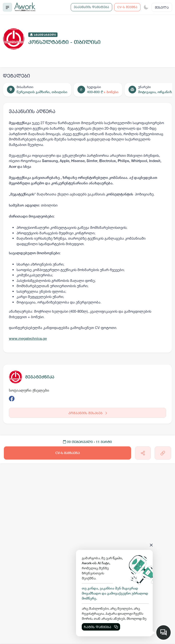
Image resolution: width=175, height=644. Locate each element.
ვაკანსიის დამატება (91, 7)
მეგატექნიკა (40, 377)
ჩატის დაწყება (101, 627)
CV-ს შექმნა (127, 7)
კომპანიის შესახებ (88, 413)
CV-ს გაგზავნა (68, 453)
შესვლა (162, 7)
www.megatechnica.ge (28, 338)
